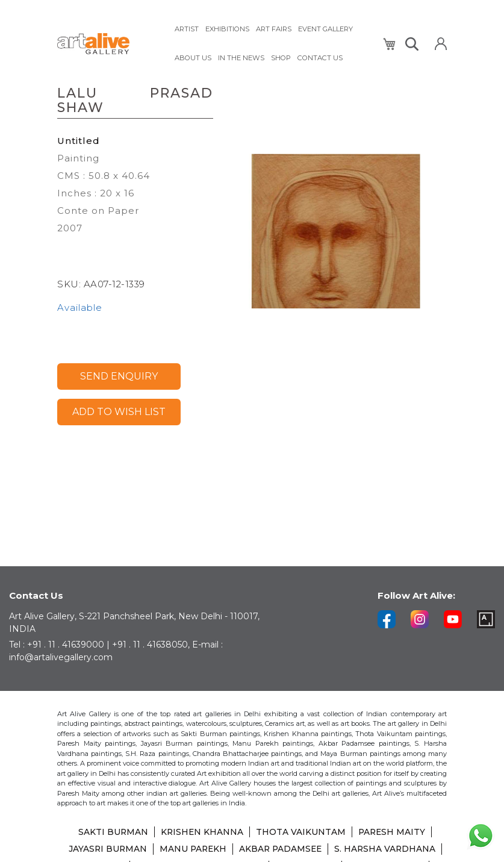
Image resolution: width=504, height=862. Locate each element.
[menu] (271, 43)
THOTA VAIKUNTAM (301, 833)
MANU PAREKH (191, 850)
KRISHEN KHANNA (201, 833)
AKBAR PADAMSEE (281, 850)
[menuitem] (187, 29)
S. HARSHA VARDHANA (387, 850)
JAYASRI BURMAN (105, 850)
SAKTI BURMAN (112, 833)
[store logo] (108, 43)
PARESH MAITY (393, 833)
